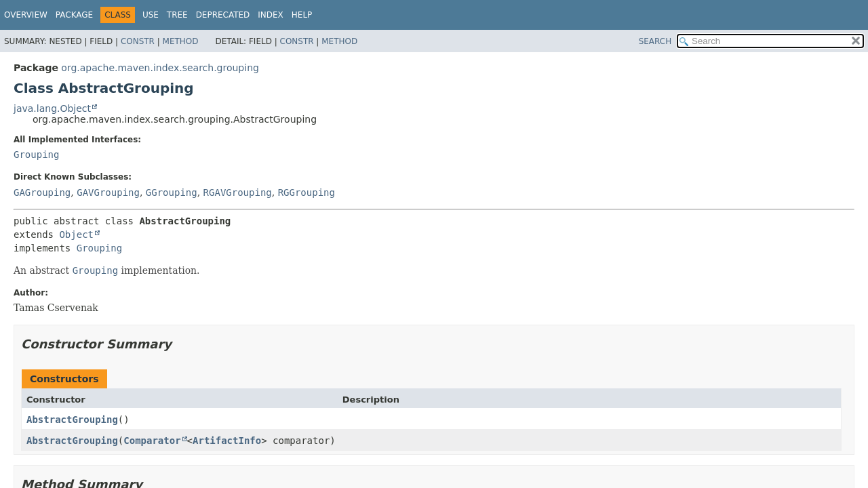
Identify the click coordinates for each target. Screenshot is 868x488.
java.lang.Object (52, 108)
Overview (26, 15)
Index (271, 15)
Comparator (152, 441)
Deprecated (223, 15)
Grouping (36, 155)
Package (74, 15)
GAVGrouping (108, 192)
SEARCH (655, 41)
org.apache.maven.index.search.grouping (160, 68)
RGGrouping (307, 192)
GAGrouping (42, 192)
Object (76, 235)
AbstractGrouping (72, 420)
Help (302, 15)
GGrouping (172, 192)
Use (151, 15)
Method (181, 41)
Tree (177, 15)
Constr (138, 41)
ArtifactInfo (227, 441)
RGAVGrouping (238, 192)
